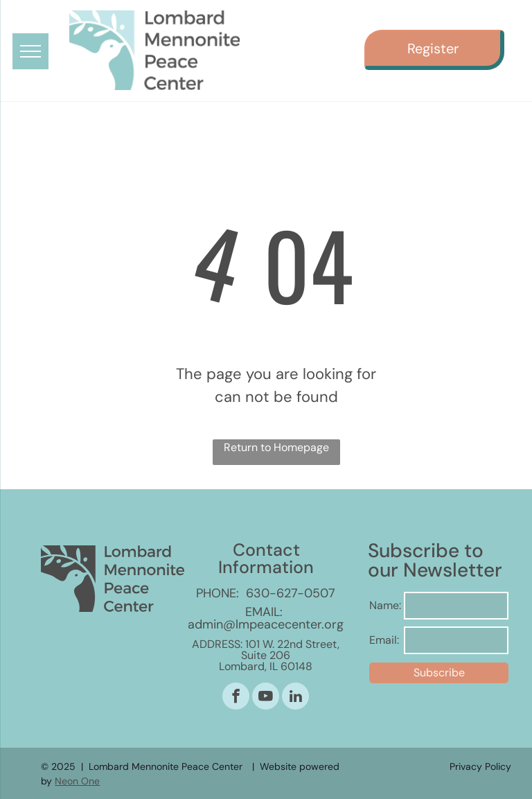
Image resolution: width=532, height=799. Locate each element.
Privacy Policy (480, 766)
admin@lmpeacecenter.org (266, 624)
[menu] (30, 51)
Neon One (77, 781)
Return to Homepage (276, 447)
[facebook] (236, 698)
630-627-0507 (291, 593)
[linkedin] (295, 698)
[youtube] (266, 698)
